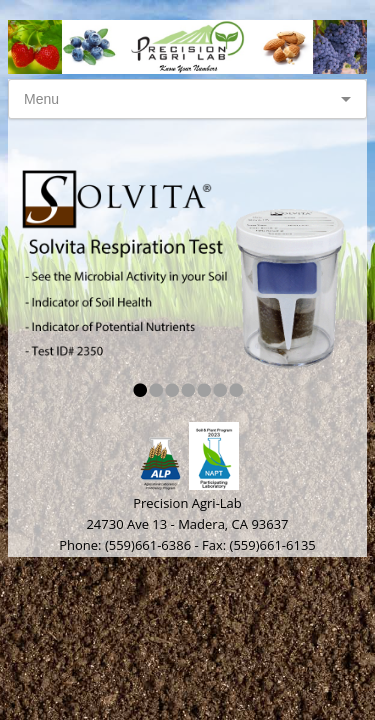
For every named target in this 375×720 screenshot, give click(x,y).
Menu (41, 99)
